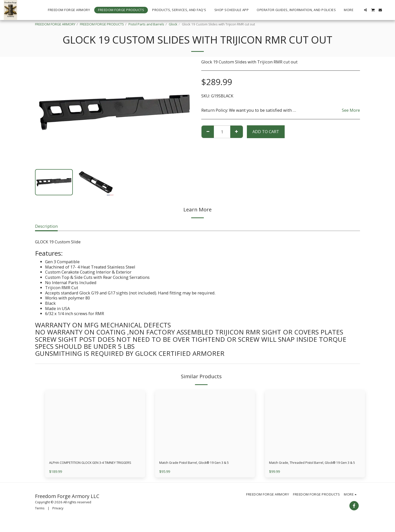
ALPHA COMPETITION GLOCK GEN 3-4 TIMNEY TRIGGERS (94, 467)
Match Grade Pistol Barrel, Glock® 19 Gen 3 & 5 (205, 463)
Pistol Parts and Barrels (146, 24)
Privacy (58, 516)
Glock (173, 24)
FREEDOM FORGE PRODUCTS (102, 24)
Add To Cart (266, 131)
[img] (95, 423)
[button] (365, 10)
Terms (40, 516)
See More (351, 110)
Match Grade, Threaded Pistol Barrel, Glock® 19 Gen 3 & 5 (313, 467)
